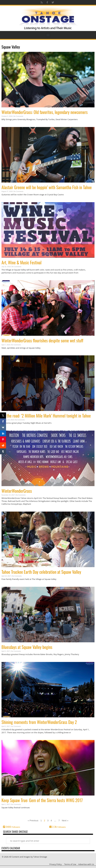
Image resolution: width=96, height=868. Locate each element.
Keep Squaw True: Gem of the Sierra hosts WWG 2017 (42, 800)
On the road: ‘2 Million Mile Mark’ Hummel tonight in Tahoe (46, 416)
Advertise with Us (86, 864)
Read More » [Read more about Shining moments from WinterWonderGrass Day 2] (7, 738)
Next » (65, 820)
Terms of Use (70, 864)
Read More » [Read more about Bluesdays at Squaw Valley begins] (7, 660)
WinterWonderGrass (17, 491)
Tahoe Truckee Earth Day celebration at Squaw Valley (41, 572)
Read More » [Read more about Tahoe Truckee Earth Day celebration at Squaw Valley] (7, 585)
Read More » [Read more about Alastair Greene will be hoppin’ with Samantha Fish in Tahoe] (7, 200)
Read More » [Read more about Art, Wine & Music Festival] (7, 278)
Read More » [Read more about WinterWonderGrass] (7, 510)
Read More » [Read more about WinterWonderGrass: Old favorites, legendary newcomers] (7, 125)
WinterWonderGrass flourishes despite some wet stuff (42, 340)
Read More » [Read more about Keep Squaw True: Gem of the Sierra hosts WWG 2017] (7, 813)
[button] (48, 35)
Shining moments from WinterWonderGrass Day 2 (39, 722)
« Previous (33, 820)
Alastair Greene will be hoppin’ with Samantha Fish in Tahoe (47, 187)
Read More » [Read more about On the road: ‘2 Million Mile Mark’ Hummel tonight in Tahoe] (7, 429)
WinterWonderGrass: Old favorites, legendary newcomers (45, 112)
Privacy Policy (56, 864)
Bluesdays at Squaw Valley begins (27, 647)
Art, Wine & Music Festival (22, 262)
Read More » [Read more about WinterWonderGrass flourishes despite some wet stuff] (7, 354)
